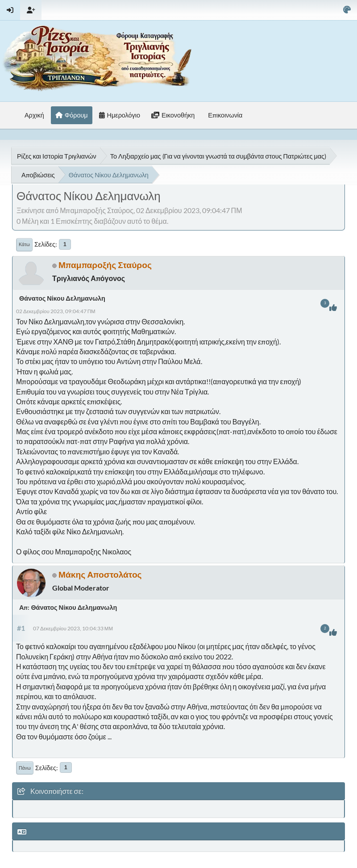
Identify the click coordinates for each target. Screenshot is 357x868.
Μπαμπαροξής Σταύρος (105, 265)
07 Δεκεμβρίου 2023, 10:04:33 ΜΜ (73, 628)
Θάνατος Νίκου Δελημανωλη (62, 298)
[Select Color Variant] (347, 10)
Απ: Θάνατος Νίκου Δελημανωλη (68, 607)
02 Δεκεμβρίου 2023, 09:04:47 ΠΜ (56, 311)
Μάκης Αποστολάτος (100, 574)
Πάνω (25, 768)
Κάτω (24, 244)
